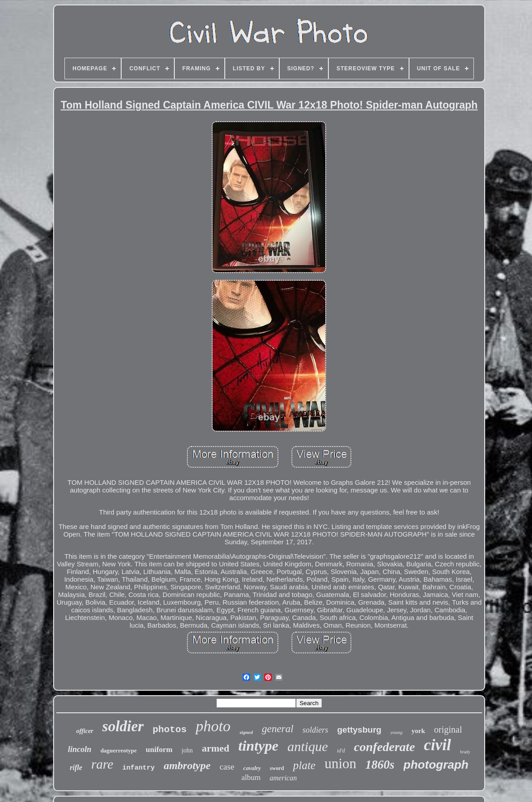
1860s (380, 765)
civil (437, 745)
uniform (159, 750)
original (448, 729)
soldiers (315, 730)
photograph (436, 765)
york (418, 731)
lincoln (80, 749)
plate (304, 765)
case (227, 767)
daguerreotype (119, 750)
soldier (123, 726)
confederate (384, 747)
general (277, 729)
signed (246, 732)
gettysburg (359, 730)
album (251, 777)
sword (277, 768)
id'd (341, 751)
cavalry (252, 768)
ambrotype (187, 766)
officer (85, 731)
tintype (258, 746)
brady (465, 752)
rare (102, 764)
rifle (76, 768)
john (187, 750)
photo (213, 726)
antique (308, 746)
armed (216, 748)
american (283, 778)
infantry (138, 768)
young (397, 732)
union (340, 763)
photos (170, 730)
